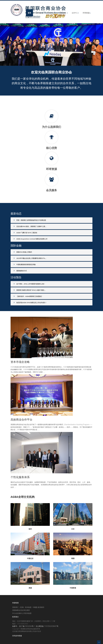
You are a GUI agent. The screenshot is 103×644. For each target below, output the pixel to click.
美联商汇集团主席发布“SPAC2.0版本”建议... (29, 290)
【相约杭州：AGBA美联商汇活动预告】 (28, 296)
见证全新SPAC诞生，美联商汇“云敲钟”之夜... (30, 226)
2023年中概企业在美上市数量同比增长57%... (30, 258)
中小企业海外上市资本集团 (22, 613)
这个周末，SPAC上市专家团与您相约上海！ (29, 284)
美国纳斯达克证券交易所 (21, 610)
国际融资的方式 (20, 271)
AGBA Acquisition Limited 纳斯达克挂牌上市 (30, 239)
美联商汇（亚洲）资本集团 (22, 607)
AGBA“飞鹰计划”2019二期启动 (25, 233)
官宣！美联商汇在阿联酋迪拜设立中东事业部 (30, 220)
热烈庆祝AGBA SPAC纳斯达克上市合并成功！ (30, 303)
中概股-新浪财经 (38, 607)
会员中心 (75, 13)
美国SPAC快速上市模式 (23, 252)
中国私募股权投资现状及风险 (24, 264)
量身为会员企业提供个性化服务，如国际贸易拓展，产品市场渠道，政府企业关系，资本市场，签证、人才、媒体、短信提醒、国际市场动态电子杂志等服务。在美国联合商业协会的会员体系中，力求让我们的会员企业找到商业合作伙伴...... (51, 485)
